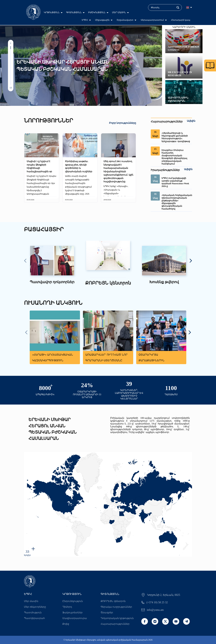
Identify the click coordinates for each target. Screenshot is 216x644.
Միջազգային (102, 20)
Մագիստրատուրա (75, 618)
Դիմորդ (67, 607)
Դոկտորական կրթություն (117, 618)
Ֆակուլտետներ (72, 612)
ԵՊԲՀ (85, 20)
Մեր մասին (31, 601)
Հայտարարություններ (115, 624)
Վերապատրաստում (152, 20)
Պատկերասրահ (34, 618)
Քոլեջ (66, 624)
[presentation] (25, 261)
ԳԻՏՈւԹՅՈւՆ (74, 12)
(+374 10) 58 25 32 (157, 602)
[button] (11, 48)
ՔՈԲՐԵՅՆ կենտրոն (113, 601)
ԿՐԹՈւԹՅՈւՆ (52, 12)
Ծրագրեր (107, 612)
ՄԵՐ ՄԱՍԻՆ (119, 12)
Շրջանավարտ (125, 20)
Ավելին (191, 121)
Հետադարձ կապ (181, 20)
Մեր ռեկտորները (35, 607)
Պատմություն (33, 612)
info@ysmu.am (155, 610)
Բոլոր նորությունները (123, 123)
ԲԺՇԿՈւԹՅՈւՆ (97, 12)
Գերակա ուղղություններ (116, 607)
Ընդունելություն (73, 601)
